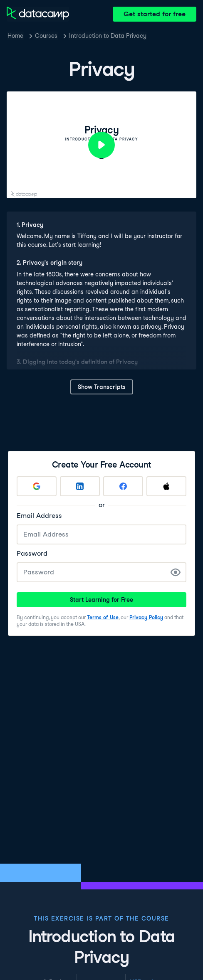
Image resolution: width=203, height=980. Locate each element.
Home (15, 36)
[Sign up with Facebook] (123, 486)
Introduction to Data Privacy (108, 36)
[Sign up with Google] (37, 486)
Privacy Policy (146, 617)
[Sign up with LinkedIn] (80, 486)
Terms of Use (103, 617)
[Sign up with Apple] (166, 486)
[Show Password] (176, 572)
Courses (46, 36)
